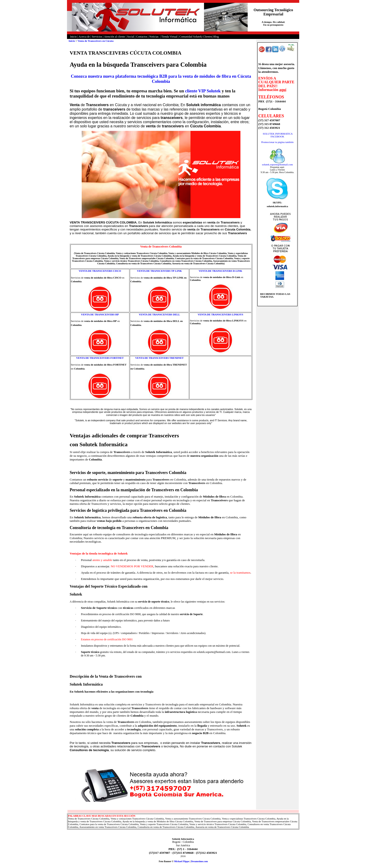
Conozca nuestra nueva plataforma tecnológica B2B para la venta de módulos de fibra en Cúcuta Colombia (161, 79)
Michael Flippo (182, 861)
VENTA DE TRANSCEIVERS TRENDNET (159, 358)
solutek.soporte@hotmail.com (277, 164)
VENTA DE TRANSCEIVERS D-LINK (220, 271)
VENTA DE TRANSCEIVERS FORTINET (100, 358)
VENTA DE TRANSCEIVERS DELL (160, 314)
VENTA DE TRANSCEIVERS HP (100, 314)
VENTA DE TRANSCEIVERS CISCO (100, 271)
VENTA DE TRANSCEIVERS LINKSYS (220, 314)
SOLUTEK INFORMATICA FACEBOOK (278, 135)
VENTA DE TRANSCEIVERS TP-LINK (159, 271)
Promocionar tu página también (277, 142)
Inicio (72, 41)
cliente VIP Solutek (203, 91)
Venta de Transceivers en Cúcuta (95, 41)
